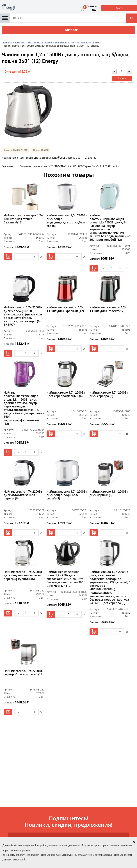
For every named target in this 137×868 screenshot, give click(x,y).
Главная (7, 42)
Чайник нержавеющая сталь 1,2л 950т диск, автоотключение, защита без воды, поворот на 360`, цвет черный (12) (66, 579)
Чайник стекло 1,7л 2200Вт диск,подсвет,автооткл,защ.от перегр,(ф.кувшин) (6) (24, 575)
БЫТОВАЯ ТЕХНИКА (40, 42)
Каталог (69, 30)
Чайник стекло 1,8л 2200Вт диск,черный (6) (109, 493)
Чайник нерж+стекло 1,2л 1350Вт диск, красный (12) (65, 309)
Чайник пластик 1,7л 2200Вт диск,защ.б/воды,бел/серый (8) (67, 495)
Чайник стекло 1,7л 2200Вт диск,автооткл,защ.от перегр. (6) (23, 495)
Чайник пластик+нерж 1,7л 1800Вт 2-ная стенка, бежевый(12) (23, 219)
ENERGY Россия (64, 42)
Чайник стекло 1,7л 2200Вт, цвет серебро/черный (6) (66, 394)
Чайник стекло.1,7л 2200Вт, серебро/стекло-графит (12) (24, 673)
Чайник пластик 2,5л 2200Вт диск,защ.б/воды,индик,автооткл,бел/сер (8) (67, 221)
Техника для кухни (89, 42)
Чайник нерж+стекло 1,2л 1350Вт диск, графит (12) (108, 309)
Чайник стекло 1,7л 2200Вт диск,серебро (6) (109, 394)
